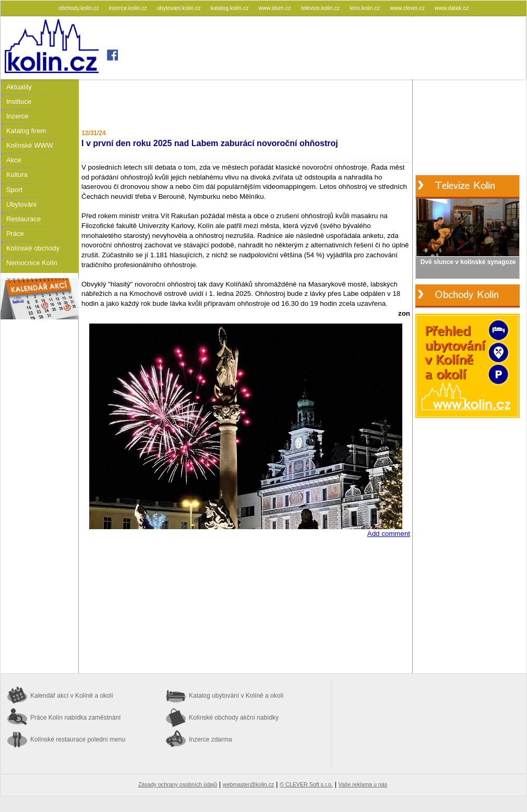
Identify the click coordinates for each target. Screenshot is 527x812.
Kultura (17, 175)
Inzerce (17, 116)
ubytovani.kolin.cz (180, 8)
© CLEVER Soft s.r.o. (306, 784)
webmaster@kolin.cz (248, 784)
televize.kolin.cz (321, 8)
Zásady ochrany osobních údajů (178, 784)
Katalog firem (26, 131)
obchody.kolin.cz (80, 8)
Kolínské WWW (30, 145)
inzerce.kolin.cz (129, 8)
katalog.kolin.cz (231, 8)
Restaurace (23, 219)
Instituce (19, 102)
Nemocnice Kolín (32, 263)
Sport (14, 190)
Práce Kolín (75, 718)
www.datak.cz (452, 8)
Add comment (389, 534)
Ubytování (21, 204)
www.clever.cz (408, 8)
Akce (14, 160)
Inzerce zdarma (211, 739)
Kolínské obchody (33, 248)
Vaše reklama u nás (363, 784)
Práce (15, 234)
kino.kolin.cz (366, 8)
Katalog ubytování (236, 696)
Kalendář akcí (72, 696)
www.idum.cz (275, 8)
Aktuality (19, 87)
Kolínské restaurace (78, 739)
